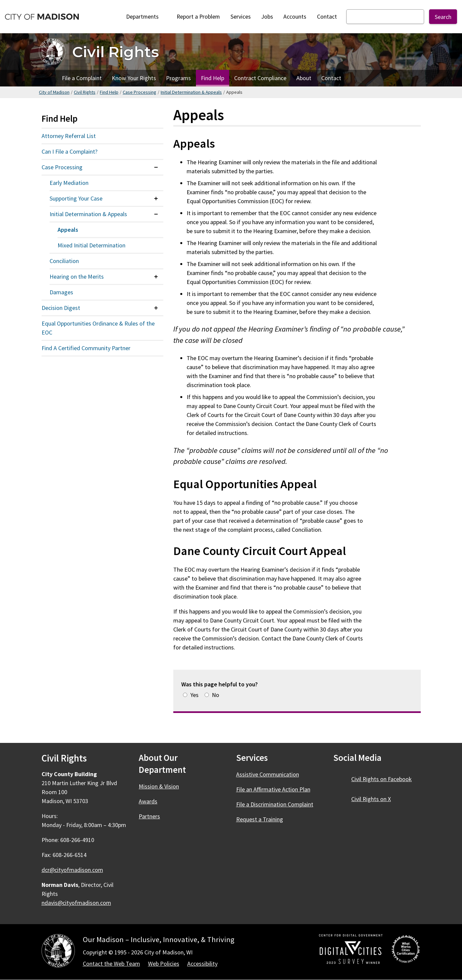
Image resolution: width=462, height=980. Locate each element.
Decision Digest (61, 308)
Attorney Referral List (69, 136)
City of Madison (54, 92)
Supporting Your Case (76, 198)
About (304, 78)
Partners (149, 816)
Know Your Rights (134, 78)
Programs (178, 78)
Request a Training (260, 819)
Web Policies (164, 964)
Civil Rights (85, 92)
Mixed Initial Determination (91, 245)
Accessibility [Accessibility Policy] (202, 964)
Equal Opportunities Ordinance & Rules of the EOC (98, 328)
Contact (327, 17)
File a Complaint (82, 78)
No (216, 695)
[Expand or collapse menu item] (156, 167)
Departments (146, 17)
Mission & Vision (159, 786)
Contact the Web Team (111, 964)
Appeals (68, 230)
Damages (61, 292)
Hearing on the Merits (77, 277)
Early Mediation (69, 183)
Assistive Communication (268, 774)
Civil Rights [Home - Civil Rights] (116, 52)
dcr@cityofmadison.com (72, 870)
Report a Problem (198, 17)
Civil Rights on (385, 779)
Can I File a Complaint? (70, 151)
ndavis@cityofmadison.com (76, 903)
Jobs (267, 17)
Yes (194, 695)
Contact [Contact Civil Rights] (331, 78)
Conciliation (64, 261)
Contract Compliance (260, 78)
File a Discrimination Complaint (275, 804)
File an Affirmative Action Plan (273, 789)
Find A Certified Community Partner (86, 348)
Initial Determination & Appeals (191, 92)
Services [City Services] (241, 17)
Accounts (295, 17)
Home (48, 78)
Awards (148, 801)
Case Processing (140, 92)
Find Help (213, 78)
